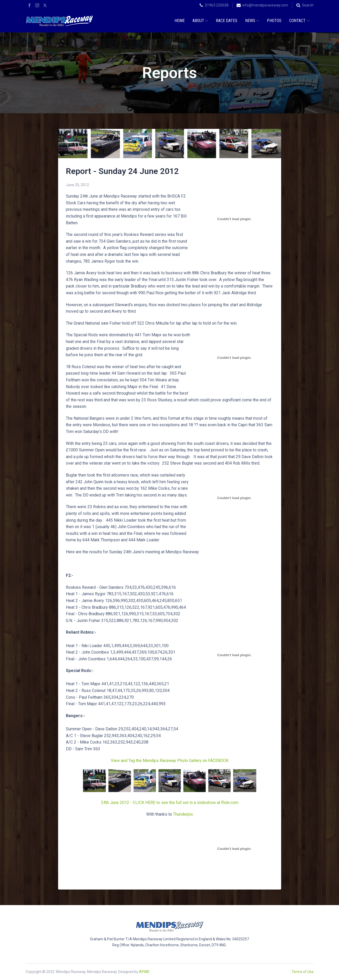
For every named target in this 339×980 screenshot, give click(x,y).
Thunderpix (183, 814)
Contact (299, 21)
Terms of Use (303, 972)
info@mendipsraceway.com (265, 5)
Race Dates (227, 21)
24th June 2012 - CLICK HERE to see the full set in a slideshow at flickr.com (170, 803)
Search (308, 5)
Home (180, 21)
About (200, 21)
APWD (144, 972)
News (252, 21)
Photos (274, 21)
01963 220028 (217, 5)
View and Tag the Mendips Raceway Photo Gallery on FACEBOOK (170, 761)
